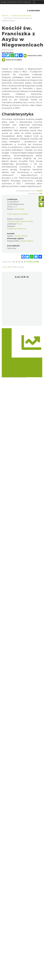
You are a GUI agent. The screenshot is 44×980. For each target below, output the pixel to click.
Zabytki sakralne (27, 241)
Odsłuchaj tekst (33, 56)
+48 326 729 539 (21, 236)
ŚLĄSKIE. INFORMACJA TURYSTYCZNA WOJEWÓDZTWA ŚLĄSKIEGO (16, 2)
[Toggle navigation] (34, 2)
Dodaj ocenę (33, 262)
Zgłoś (39, 191)
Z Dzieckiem (33, 11)
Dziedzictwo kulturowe (16, 229)
